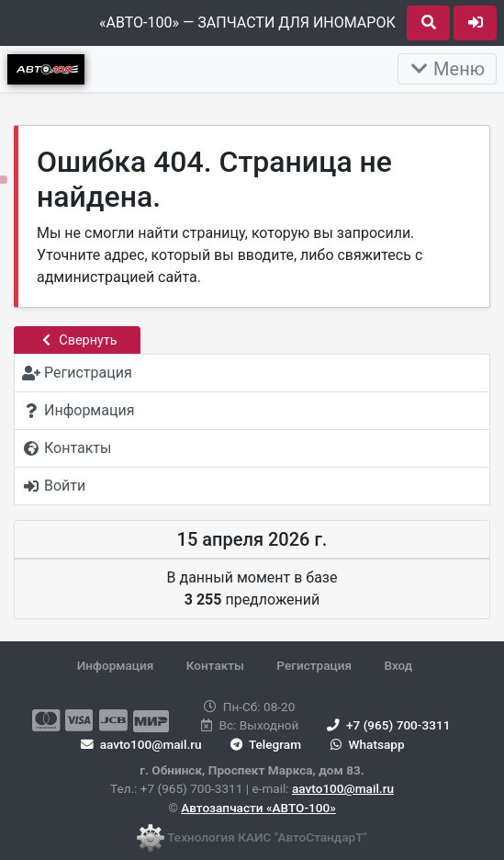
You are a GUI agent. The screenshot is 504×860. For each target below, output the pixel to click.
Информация (116, 665)
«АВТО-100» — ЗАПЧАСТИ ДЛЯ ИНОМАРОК (247, 23)
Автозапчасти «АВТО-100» (258, 808)
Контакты (215, 665)
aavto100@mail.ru (343, 788)
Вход (398, 665)
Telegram (264, 744)
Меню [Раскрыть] (447, 69)
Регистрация (314, 665)
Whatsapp (365, 744)
